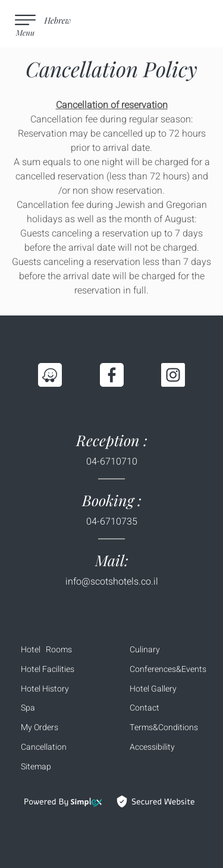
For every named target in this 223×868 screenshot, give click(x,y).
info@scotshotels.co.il (112, 582)
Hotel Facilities (48, 669)
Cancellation (44, 747)
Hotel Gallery (153, 689)
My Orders (40, 727)
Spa (28, 708)
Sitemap (36, 767)
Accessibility (152, 747)
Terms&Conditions (164, 727)
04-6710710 (112, 462)
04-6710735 (112, 522)
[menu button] (26, 24)
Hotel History (45, 689)
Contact (145, 708)
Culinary (145, 650)
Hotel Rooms (46, 650)
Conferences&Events (168, 669)
